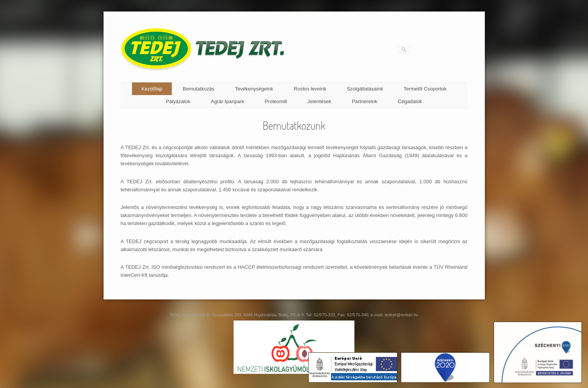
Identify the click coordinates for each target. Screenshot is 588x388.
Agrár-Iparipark (228, 101)
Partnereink (364, 101)
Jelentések (320, 101)
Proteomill (276, 101)
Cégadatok (410, 101)
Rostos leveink (310, 89)
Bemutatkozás (199, 89)
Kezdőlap (152, 89)
